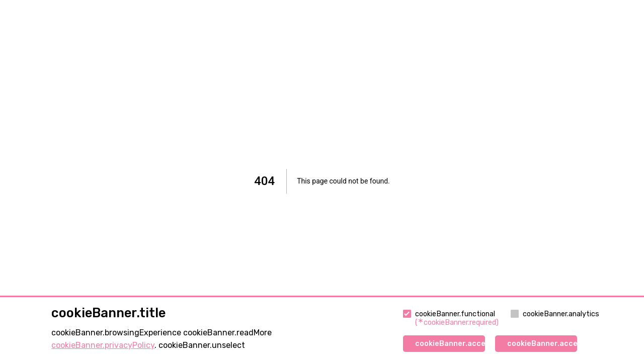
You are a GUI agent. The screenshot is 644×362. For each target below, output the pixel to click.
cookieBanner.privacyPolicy (103, 345)
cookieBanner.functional (451, 318)
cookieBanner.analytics (555, 314)
